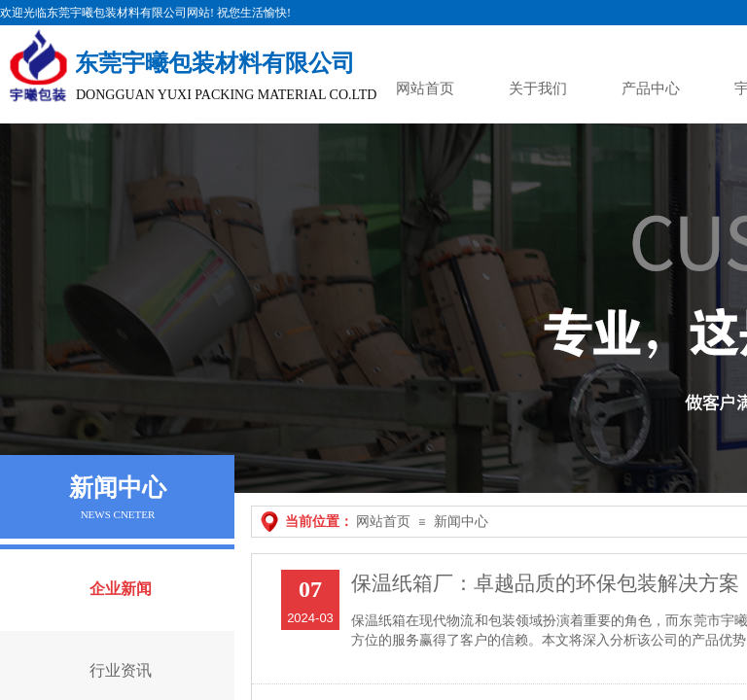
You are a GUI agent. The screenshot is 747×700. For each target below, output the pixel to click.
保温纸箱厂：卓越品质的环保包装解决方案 (545, 583)
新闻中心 (461, 522)
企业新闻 (121, 589)
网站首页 (383, 522)
